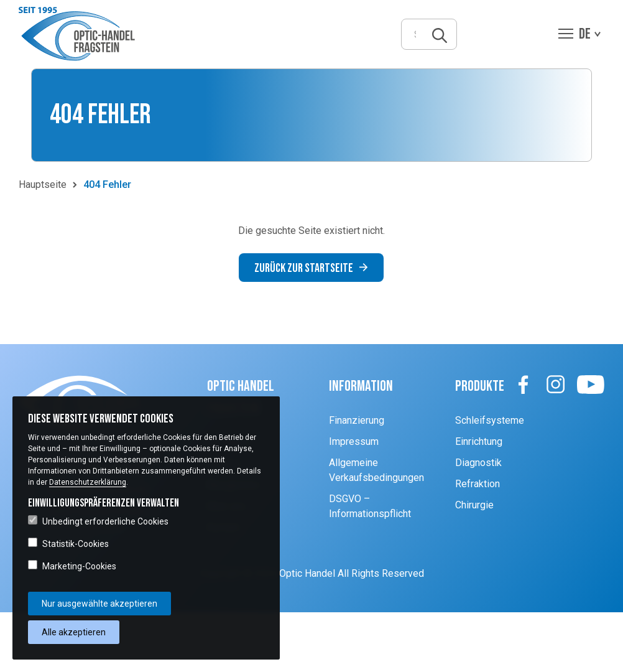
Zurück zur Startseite (311, 268)
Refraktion (478, 484)
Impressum (354, 441)
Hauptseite (43, 184)
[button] (80, 34)
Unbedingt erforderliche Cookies (98, 521)
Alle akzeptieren (74, 632)
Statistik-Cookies (68, 543)
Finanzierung (357, 420)
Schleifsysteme (490, 420)
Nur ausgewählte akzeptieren (99, 604)
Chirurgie (474, 505)
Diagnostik (478, 463)
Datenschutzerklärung (88, 482)
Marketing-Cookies (72, 566)
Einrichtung (479, 441)
